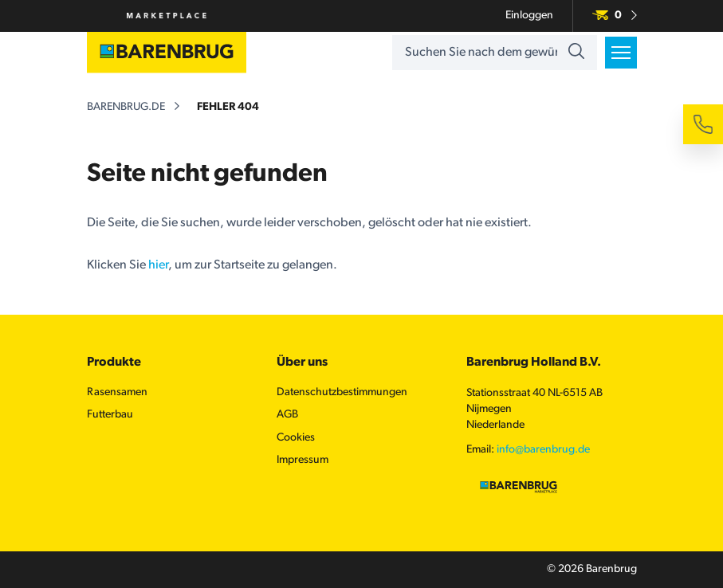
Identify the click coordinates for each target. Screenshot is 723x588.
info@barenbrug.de (543, 450)
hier (158, 265)
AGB (287, 415)
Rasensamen (117, 392)
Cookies (296, 438)
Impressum (303, 460)
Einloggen (529, 16)
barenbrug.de (126, 107)
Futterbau (110, 415)
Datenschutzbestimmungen (342, 392)
